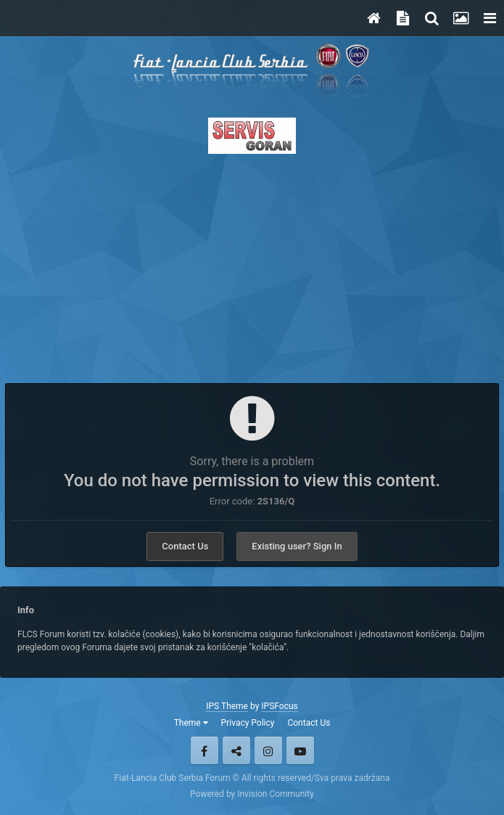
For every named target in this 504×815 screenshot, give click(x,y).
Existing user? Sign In (297, 546)
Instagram (268, 750)
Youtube (300, 750)
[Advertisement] (252, 264)
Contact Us (185, 546)
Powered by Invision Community (252, 794)
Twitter (236, 750)
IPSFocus (279, 706)
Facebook (205, 750)
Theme (191, 723)
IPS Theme (227, 706)
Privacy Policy (248, 723)
